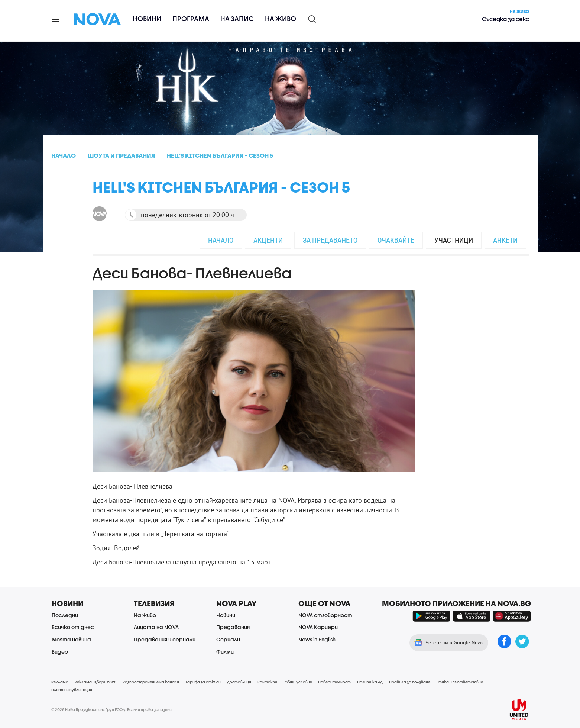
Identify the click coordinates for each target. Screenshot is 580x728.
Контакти (268, 682)
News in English (317, 639)
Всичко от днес (73, 627)
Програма (191, 19)
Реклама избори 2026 (95, 682)
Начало (221, 240)
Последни (65, 615)
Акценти (268, 240)
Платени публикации (72, 690)
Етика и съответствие (460, 682)
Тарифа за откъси (203, 682)
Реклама (60, 682)
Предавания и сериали (165, 639)
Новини (147, 19)
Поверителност (334, 682)
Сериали (228, 639)
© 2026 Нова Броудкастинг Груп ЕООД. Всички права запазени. (112, 709)
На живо (281, 19)
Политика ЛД (370, 682)
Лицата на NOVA (156, 627)
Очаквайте (396, 240)
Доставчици (239, 682)
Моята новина (71, 639)
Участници (454, 240)
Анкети (505, 240)
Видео (60, 652)
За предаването (330, 240)
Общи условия (298, 682)
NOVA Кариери (318, 627)
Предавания (233, 627)
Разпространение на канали (151, 682)
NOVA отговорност (325, 615)
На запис (237, 19)
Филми (225, 652)
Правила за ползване (410, 682)
